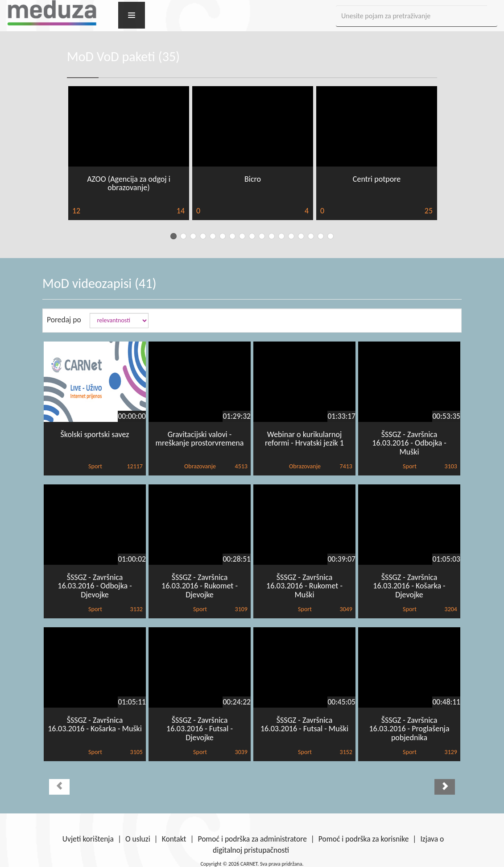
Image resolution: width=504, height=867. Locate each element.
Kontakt (174, 839)
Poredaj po (64, 320)
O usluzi (138, 839)
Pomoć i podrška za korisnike (364, 839)
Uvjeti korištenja (88, 839)
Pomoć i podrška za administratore (252, 839)
